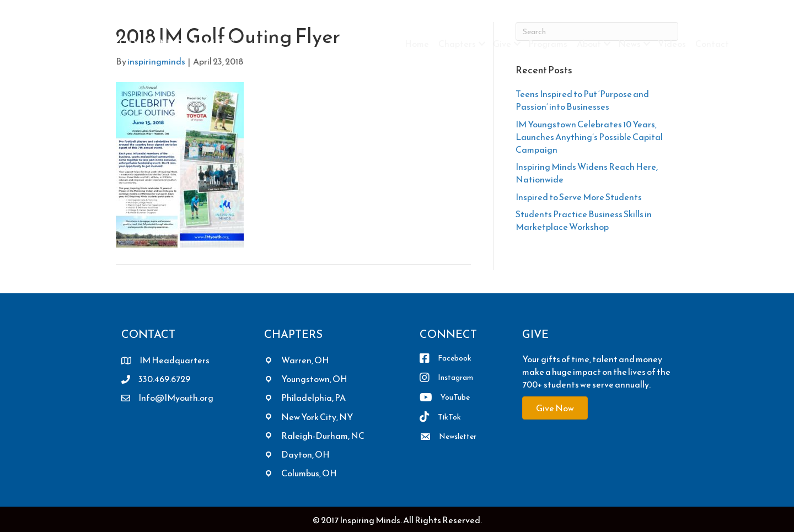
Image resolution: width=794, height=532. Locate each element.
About (589, 44)
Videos (672, 44)
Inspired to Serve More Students (579, 197)
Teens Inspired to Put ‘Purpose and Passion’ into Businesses (582, 100)
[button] (482, 44)
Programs (548, 44)
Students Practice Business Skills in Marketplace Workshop (584, 220)
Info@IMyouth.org (176, 397)
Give (502, 44)
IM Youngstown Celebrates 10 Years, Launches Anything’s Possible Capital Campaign (589, 137)
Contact (712, 44)
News (629, 44)
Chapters (457, 44)
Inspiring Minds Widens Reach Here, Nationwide (587, 173)
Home (417, 44)
